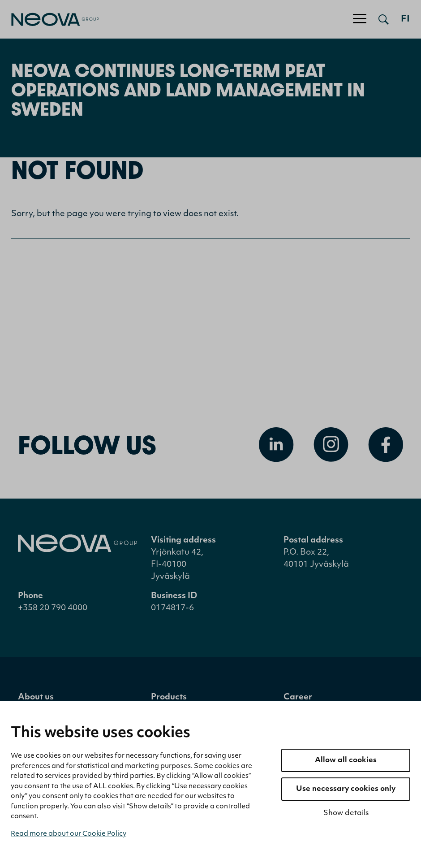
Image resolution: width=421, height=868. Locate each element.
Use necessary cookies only (346, 789)
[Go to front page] (49, 20)
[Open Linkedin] (276, 445)
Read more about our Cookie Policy (69, 834)
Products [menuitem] (169, 697)
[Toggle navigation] (360, 19)
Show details (346, 813)
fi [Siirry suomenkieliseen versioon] (405, 19)
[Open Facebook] (386, 445)
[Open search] (384, 19)
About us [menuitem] (36, 697)
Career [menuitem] (298, 697)
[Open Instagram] (331, 445)
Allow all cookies (346, 760)
